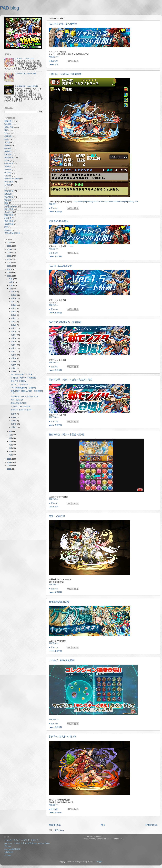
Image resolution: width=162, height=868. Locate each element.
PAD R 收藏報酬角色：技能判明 (65, 322)
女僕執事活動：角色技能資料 (26, 86)
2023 (9, 253)
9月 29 (14, 295)
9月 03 (14, 421)
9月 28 (14, 298)
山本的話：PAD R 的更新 (62, 660)
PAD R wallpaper (11, 206)
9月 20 (14, 325)
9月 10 (14, 358)
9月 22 (14, 318)
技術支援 (8, 200)
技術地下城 (9, 197)
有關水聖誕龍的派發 (59, 602)
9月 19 (14, 328)
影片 (57, 507)
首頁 (103, 825)
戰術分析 (8, 155)
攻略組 (7, 145)
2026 (9, 243)
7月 (11, 435)
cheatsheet (9, 212)
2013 (9, 466)
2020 (9, 263)
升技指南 (8, 170)
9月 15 (14, 342)
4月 (11, 445)
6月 (11, 438)
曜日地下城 (9, 215)
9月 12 (14, 352)
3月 (11, 448)
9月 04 (14, 417)
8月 (11, 432)
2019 (9, 266)
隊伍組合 (8, 148)
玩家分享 (8, 218)
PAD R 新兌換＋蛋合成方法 (63, 24)
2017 (9, 273)
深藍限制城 (9, 224)
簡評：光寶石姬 (57, 516)
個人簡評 (8, 173)
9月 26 (14, 305)
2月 (11, 451)
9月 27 (14, 302)
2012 (9, 469)
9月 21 (14, 322)
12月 (11, 279)
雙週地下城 (9, 158)
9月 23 (14, 315)
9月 (11, 289)
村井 (6, 139)
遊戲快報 (58, 212)
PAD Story (8, 230)
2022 (9, 256)
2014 (9, 462)
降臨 (6, 203)
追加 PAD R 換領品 (59, 221)
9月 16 (14, 338)
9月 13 (14, 348)
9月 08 (14, 365)
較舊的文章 (152, 825)
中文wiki (8, 855)
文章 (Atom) (59, 830)
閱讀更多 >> (54, 57)
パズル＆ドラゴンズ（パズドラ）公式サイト (22, 840)
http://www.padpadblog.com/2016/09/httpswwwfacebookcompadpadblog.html (106, 202)
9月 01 (14, 427)
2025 (9, 246)
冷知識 (7, 142)
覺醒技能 (8, 194)
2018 (9, 269)
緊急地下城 (9, 191)
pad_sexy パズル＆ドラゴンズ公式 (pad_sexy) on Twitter (27, 843)
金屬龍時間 (9, 852)
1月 (11, 455)
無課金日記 (9, 127)
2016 (9, 276)
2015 (9, 459)
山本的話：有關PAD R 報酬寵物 (65, 74)
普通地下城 (9, 221)
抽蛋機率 (8, 136)
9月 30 (14, 292)
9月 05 (14, 414)
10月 (11, 285)
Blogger (99, 862)
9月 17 (14, 335)
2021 (9, 259)
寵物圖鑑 (58, 592)
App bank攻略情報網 (12, 849)
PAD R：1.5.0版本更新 (60, 266)
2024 (9, 249)
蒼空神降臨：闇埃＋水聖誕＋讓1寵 (67, 435)
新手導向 (8, 151)
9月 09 (14, 362)
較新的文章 (55, 825)
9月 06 (14, 372)
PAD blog (9, 8)
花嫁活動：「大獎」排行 (25, 59)
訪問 (6, 227)
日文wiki (8, 846)
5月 (11, 441)
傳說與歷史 (9, 182)
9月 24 (14, 312)
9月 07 (14, 368)
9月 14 (14, 345)
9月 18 (14, 332)
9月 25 (14, 308)
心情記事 (8, 176)
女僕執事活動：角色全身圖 (25, 74)
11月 (11, 282)
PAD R (7, 161)
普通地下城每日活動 (12, 233)
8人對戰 (8, 185)
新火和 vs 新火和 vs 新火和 (63, 737)
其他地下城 (9, 209)
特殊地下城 (9, 163)
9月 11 (14, 355)
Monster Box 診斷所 (12, 179)
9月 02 (14, 424)
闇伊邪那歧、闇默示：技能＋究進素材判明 (70, 380)
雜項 (57, 64)
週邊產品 (8, 167)
